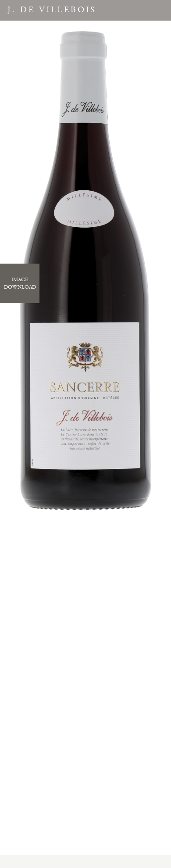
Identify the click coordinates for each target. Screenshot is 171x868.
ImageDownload (20, 283)
